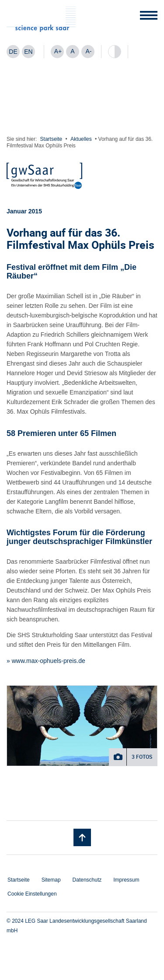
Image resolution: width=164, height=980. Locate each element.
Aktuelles (81, 139)
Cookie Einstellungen (32, 894)
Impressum (126, 880)
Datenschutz (87, 880)
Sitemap (51, 880)
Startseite (51, 139)
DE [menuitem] (13, 52)
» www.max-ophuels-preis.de (46, 661)
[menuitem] (13, 52)
